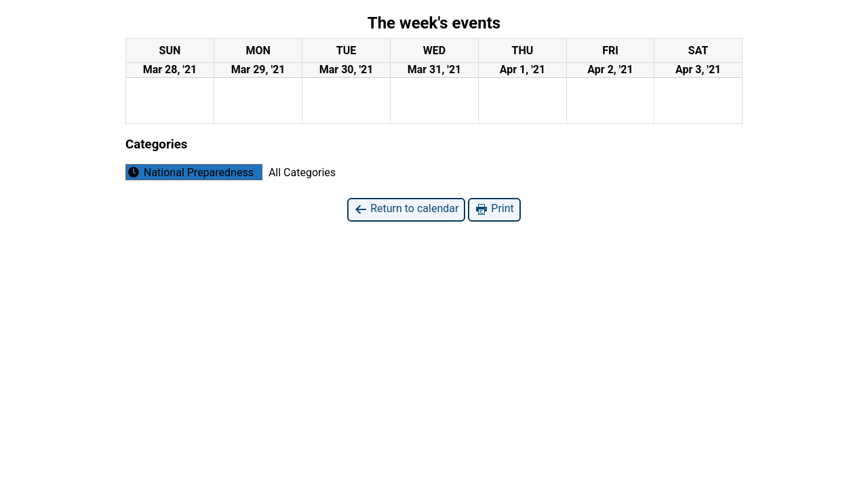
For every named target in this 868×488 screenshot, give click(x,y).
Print (494, 209)
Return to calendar (406, 209)
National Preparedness (190, 172)
